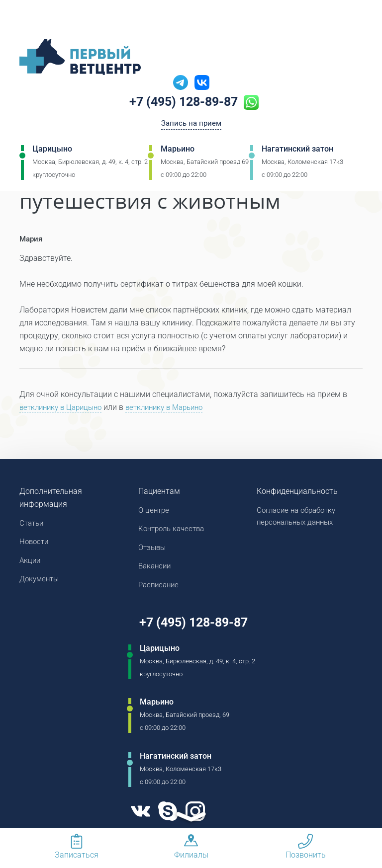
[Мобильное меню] (27, 19)
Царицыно (52, 151)
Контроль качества (174, 530)
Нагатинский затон (297, 151)
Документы (41, 582)
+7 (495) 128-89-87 (184, 103)
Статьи (33, 524)
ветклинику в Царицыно (64, 408)
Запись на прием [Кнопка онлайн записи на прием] (191, 125)
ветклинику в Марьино (175, 408)
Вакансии (156, 569)
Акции (31, 563)
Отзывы (153, 550)
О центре (155, 511)
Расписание (160, 589)
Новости (35, 543)
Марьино (178, 151)
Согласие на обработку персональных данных (300, 517)
